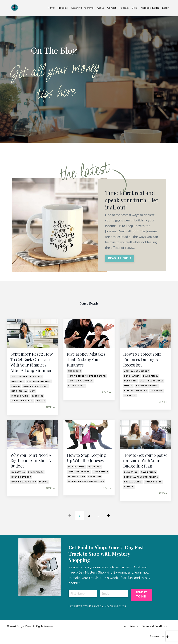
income (44, 482)
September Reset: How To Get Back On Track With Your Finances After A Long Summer (31, 362)
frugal (16, 386)
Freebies (63, 8)
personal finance (147, 386)
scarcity (130, 395)
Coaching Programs (82, 8)
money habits (77, 386)
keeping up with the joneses (86, 481)
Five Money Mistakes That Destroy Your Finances (86, 359)
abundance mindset (137, 371)
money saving (20, 396)
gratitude (95, 476)
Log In (166, 8)
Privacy (134, 626)
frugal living (77, 476)
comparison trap (79, 472)
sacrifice (37, 396)
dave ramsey (151, 376)
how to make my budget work (87, 376)
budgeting (75, 371)
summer (41, 401)
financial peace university (141, 477)
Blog (135, 8)
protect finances (136, 391)
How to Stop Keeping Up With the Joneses (86, 458)
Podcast (124, 8)
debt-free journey (39, 381)
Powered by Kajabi (161, 637)
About (100, 8)
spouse (129, 487)
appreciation (76, 467)
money (128, 386)
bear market (132, 376)
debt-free (18, 381)
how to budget (21, 477)
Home (51, 8)
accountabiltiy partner (27, 376)
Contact (112, 8)
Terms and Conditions (154, 626)
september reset (22, 401)
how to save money (36, 386)
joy (33, 391)
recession (156, 391)
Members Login (150, 8)
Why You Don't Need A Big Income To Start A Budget (31, 460)
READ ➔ (50, 407)
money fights (153, 482)
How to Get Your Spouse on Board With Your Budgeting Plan (145, 460)
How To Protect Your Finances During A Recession (142, 359)
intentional (19, 391)
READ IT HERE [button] (120, 258)
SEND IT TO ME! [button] (141, 594)
